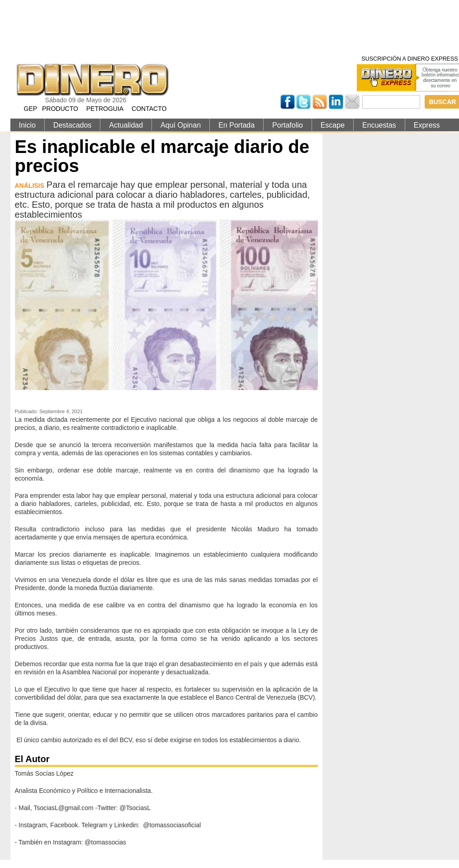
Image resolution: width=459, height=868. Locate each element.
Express (427, 125)
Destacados (73, 125)
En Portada (237, 125)
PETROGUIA (105, 109)
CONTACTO (149, 109)
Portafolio (288, 125)
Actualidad (126, 125)
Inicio (27, 125)
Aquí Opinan (181, 125)
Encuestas (379, 125)
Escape (333, 125)
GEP (31, 109)
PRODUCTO (60, 109)
